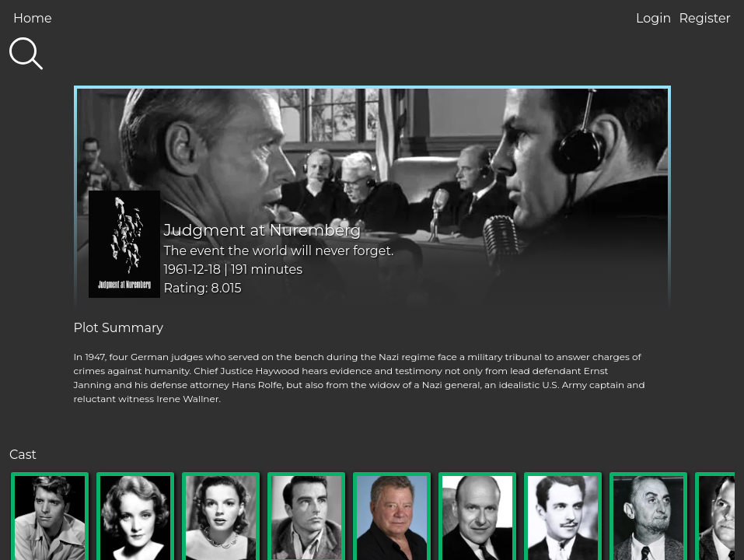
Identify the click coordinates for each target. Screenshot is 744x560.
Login (653, 18)
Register (705, 18)
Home (33, 18)
